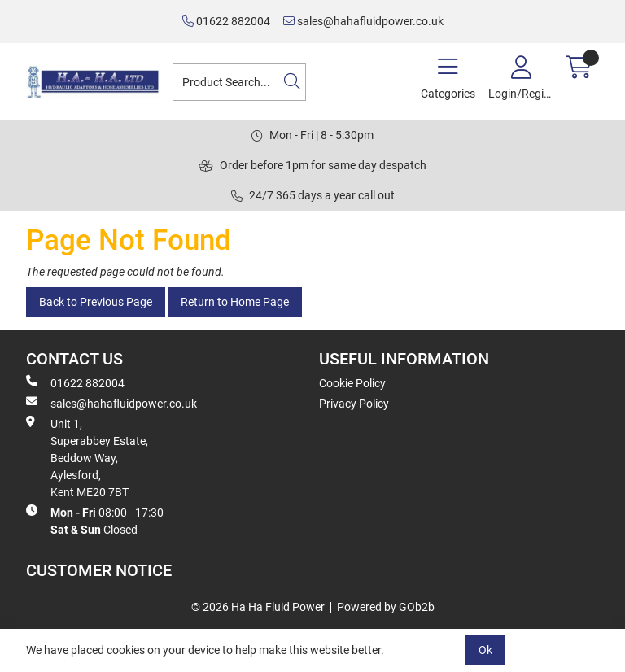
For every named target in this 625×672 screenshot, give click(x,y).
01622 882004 (226, 21)
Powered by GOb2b (386, 607)
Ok (485, 650)
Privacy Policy (354, 404)
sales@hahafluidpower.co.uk (363, 21)
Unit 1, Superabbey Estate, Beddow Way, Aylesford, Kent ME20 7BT (87, 457)
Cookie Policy (352, 383)
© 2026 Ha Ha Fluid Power (258, 607)
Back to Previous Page (96, 302)
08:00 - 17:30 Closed (95, 520)
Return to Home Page (235, 302)
